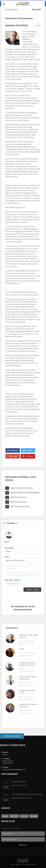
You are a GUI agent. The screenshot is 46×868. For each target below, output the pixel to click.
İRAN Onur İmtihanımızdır (17, 506)
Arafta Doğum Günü (19, 782)
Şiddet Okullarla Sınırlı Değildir (19, 488)
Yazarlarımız (12, 628)
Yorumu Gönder (32, 590)
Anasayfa (5, 816)
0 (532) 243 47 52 (8, 761)
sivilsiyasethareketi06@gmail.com (14, 769)
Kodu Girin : (14, 580)
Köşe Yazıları (14, 816)
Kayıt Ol (23, 845)
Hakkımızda (24, 816)
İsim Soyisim (9, 548)
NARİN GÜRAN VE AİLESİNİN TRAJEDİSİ (22, 493)
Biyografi (36, 9)
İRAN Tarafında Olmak (16, 502)
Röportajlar (34, 816)
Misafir (7, 542)
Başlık (7, 557)
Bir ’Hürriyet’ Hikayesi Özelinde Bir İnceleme (27, 794)
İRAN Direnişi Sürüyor (16, 497)
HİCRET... (22, 649)
